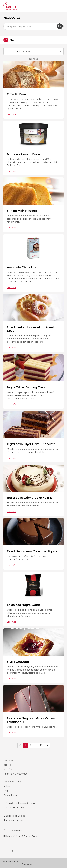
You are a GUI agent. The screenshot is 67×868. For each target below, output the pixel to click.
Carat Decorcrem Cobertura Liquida (33, 551)
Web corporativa (13, 820)
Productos (8, 760)
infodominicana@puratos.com (20, 836)
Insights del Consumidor (15, 774)
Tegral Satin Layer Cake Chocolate (31, 444)
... (35, 745)
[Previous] (20, 745)
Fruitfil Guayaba (18, 662)
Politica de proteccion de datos (19, 803)
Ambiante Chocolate (22, 267)
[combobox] (33, 26)
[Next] (47, 745)
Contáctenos (10, 795)
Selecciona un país (14, 816)
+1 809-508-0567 (13, 830)
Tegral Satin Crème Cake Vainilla (30, 498)
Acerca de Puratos (13, 782)
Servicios (8, 769)
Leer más (11, 114)
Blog (6, 790)
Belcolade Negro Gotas (23, 605)
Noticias (7, 786)
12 (41, 745)
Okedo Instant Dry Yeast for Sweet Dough (30, 329)
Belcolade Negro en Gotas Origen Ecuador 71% (31, 720)
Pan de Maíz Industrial (22, 211)
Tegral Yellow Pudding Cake (26, 387)
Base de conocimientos (15, 807)
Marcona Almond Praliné (24, 154)
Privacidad (27, 864)
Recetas (7, 765)
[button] (33, 40)
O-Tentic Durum (18, 94)
